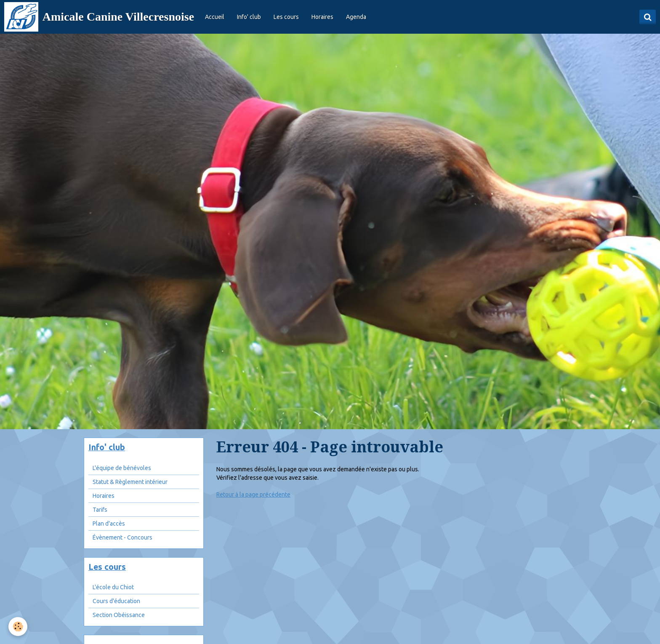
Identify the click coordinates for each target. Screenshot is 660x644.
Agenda (356, 17)
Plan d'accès (109, 524)
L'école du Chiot (113, 587)
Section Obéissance (119, 615)
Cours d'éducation (116, 601)
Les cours (286, 17)
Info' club (249, 17)
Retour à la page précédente (253, 494)
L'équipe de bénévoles (122, 468)
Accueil (215, 17)
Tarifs (100, 510)
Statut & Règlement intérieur (130, 482)
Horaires (322, 17)
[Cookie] (18, 627)
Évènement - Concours (122, 537)
